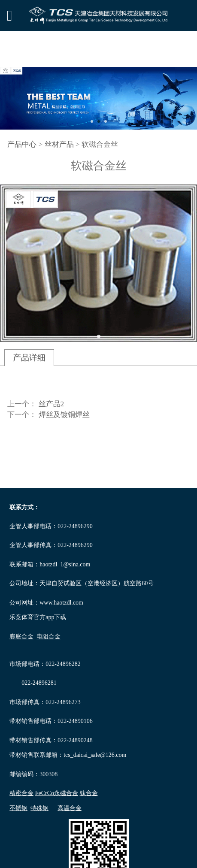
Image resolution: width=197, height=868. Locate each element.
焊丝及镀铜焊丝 (64, 415)
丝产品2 (52, 404)
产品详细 (29, 358)
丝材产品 (59, 144)
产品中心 (22, 144)
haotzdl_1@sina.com (65, 564)
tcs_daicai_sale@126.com (95, 755)
